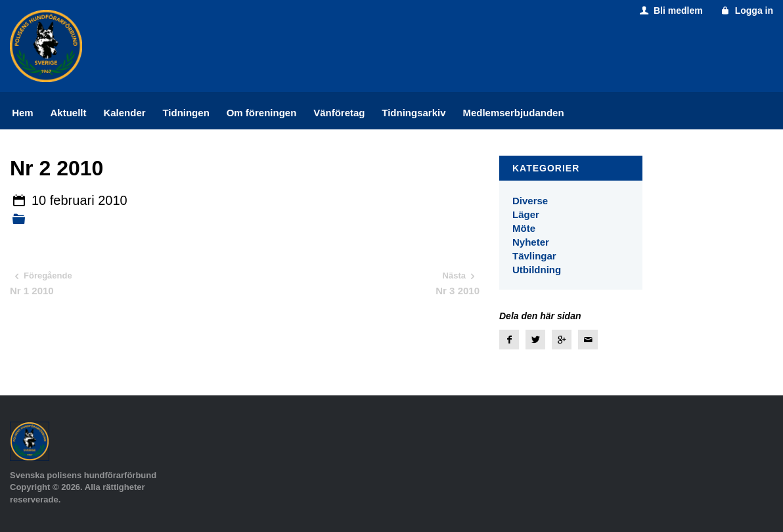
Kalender (124, 113)
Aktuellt (69, 113)
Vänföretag (339, 113)
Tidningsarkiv (414, 113)
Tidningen (186, 113)
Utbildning (537, 270)
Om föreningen (262, 113)
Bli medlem (670, 11)
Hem (23, 113)
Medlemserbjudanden (513, 113)
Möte (524, 228)
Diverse (530, 201)
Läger (526, 214)
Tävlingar (534, 256)
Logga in (746, 11)
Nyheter (531, 242)
